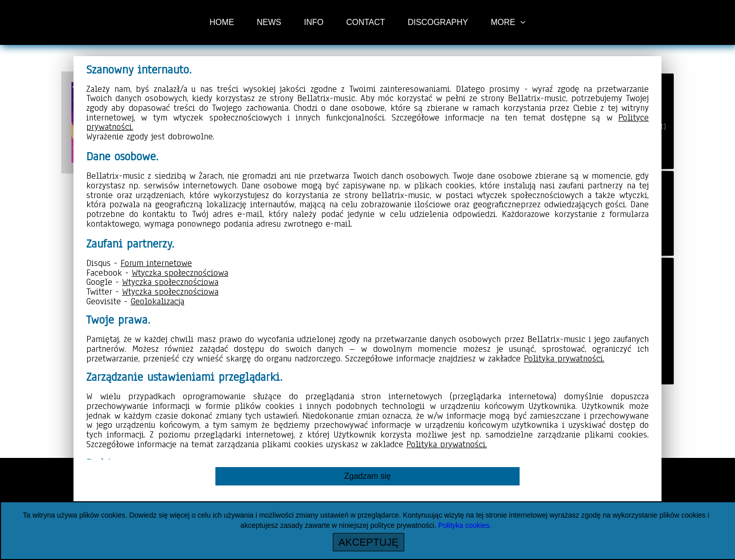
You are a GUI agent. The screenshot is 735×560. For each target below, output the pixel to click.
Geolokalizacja (157, 301)
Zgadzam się (367, 476)
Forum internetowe (156, 263)
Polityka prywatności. (564, 358)
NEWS (269, 22)
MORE (503, 22)
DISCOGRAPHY (438, 22)
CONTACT (365, 22)
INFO (313, 22)
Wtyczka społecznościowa (180, 273)
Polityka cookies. (465, 525)
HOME (222, 22)
